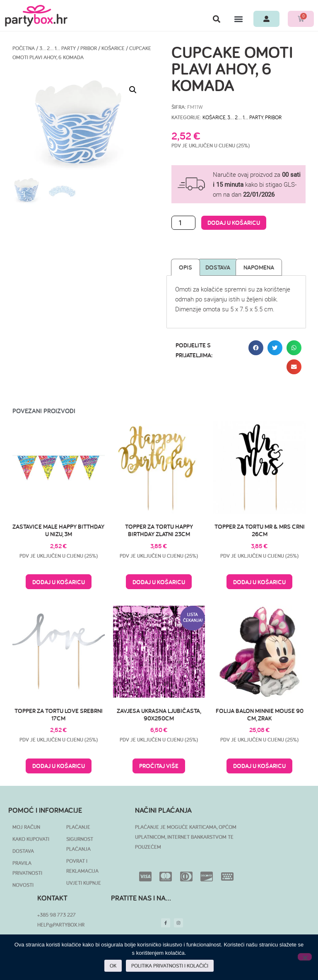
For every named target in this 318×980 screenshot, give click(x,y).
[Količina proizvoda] (183, 223)
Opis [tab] (185, 267)
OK (113, 966)
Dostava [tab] (218, 267)
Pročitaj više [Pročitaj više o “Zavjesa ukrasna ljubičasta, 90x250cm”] (159, 766)
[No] (305, 957)
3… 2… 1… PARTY (58, 48)
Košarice (113, 48)
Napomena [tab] (259, 267)
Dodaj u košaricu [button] (59, 582)
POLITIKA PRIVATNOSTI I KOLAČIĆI (170, 966)
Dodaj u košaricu (234, 223)
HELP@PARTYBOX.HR (61, 925)
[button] (216, 19)
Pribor (89, 48)
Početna (24, 48)
